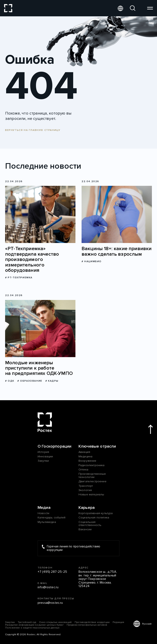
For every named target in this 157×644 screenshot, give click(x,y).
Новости (43, 513)
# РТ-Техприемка (19, 278)
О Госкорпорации (54, 446)
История (43, 452)
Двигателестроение (93, 481)
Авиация (84, 452)
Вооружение (87, 461)
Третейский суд (27, 622)
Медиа (44, 508)
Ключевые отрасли (97, 446)
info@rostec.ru (48, 587)
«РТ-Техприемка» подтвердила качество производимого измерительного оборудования (32, 260)
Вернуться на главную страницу (33, 130)
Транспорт (86, 486)
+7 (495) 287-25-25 (52, 572)
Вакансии (85, 529)
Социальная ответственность (90, 524)
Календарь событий (52, 518)
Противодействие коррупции (92, 622)
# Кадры (52, 381)
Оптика (83, 470)
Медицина (85, 456)
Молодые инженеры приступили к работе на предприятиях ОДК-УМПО (39, 368)
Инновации (45, 456)
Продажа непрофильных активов (87, 625)
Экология (85, 490)
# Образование (30, 381)
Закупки (43, 461)
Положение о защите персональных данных (32, 628)
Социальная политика (94, 518)
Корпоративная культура (96, 513)
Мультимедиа (47, 522)
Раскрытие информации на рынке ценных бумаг (34, 625)
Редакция (118, 622)
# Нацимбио (92, 261)
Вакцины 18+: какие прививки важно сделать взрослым (117, 251)
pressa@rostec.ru (50, 603)
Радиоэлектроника (92, 465)
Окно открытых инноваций (55, 622)
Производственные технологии (92, 475)
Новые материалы (91, 494)
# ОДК (10, 381)
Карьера (87, 508)
